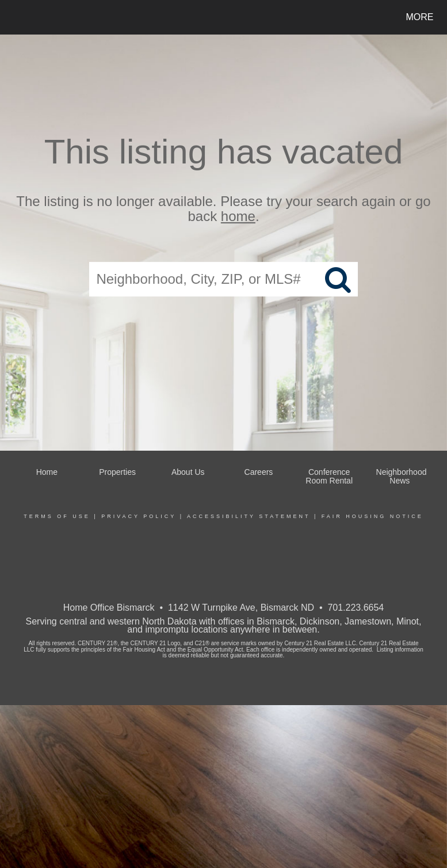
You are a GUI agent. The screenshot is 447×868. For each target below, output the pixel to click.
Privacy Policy (139, 516)
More (420, 17)
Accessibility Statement (249, 516)
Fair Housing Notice (372, 516)
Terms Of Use (57, 516)
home (238, 217)
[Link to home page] (14, 17)
